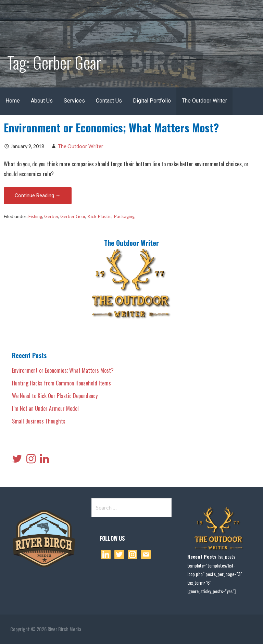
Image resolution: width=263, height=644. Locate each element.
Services (74, 101)
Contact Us (109, 101)
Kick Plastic (99, 216)
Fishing (35, 216)
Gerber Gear (73, 216)
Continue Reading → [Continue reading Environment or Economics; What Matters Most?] (38, 195)
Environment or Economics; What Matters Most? (111, 127)
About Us (42, 101)
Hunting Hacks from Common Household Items (61, 383)
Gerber (51, 216)
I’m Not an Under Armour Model (45, 408)
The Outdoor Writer (204, 101)
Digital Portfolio (152, 101)
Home (13, 101)
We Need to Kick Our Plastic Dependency (55, 396)
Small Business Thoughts (39, 421)
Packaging (124, 216)
